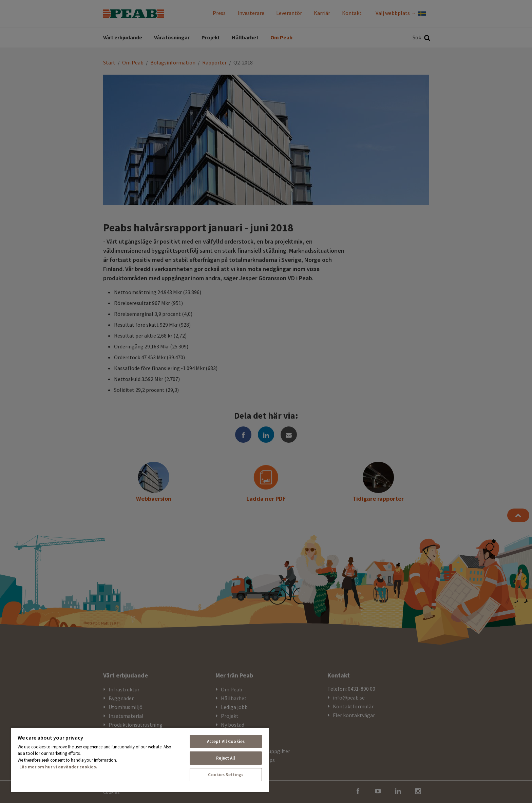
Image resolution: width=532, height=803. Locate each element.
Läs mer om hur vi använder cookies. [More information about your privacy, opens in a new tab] (58, 767)
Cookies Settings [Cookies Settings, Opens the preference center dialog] (226, 775)
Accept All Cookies (226, 741)
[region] (140, 760)
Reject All (226, 758)
